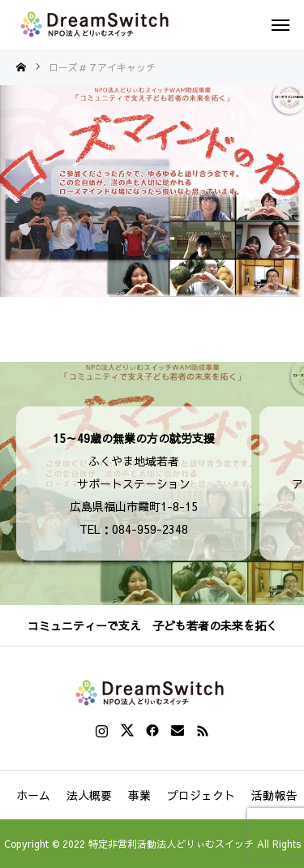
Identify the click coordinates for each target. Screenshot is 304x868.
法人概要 (89, 795)
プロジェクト (201, 795)
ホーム (33, 795)
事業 (139, 795)
